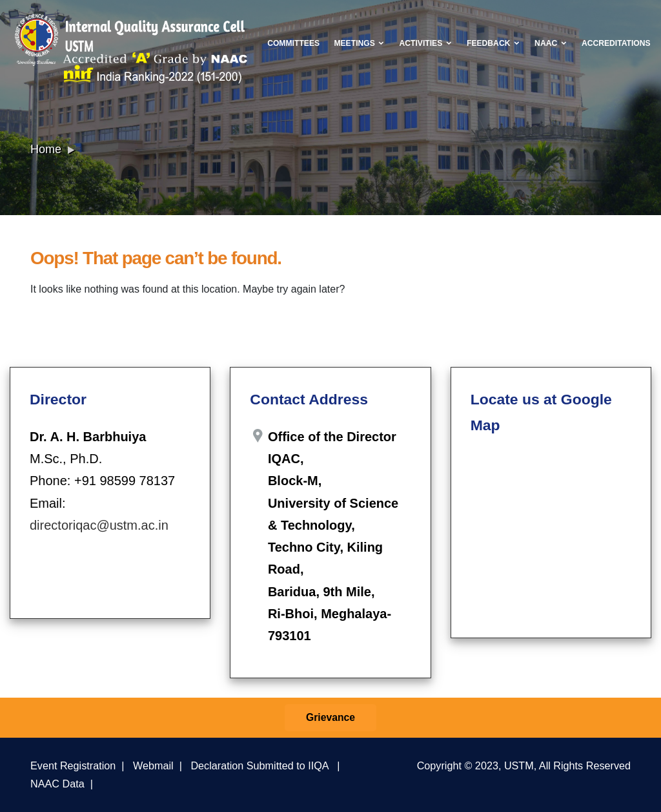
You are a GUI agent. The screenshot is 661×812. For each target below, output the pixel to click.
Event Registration (73, 765)
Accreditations (616, 43)
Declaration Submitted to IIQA (259, 765)
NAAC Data (57, 784)
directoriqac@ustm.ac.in (99, 525)
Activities (426, 43)
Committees (293, 43)
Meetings (359, 43)
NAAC (551, 43)
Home (46, 149)
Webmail (153, 765)
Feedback (493, 43)
